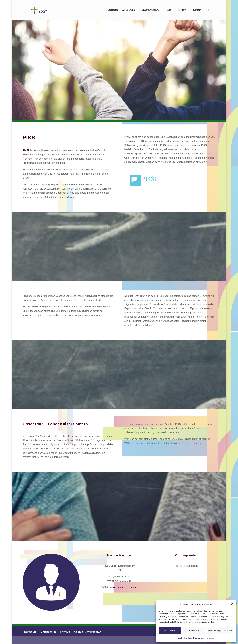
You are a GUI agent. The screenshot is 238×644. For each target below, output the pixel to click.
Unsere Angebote (151, 10)
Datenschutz (198, 638)
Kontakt (197, 10)
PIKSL (26, 150)
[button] (232, 604)
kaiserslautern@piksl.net (123, 587)
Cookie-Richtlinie (185, 638)
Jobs (169, 10)
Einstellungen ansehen (220, 631)
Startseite (113, 10)
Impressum (210, 638)
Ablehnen (194, 631)
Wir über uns (128, 10)
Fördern (182, 10)
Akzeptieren (170, 631)
